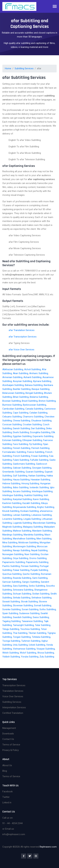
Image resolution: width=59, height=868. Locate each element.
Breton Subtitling (47, 401)
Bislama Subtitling (39, 397)
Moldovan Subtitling (28, 543)
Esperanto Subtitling (43, 436)
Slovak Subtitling (29, 602)
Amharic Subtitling (39, 373)
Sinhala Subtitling (22, 598)
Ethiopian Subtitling (32, 440)
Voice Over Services (13, 696)
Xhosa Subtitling (46, 653)
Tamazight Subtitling (23, 625)
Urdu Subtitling (20, 645)
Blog (5, 771)
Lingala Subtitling (32, 519)
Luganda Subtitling (22, 523)
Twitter (6, 797)
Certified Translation (13, 713)
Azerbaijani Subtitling (13, 385)
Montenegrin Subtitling (24, 546)
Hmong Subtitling (30, 483)
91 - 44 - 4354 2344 (12, 823)
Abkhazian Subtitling (13, 369)
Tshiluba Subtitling (41, 637)
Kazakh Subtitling (31, 503)
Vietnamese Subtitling (24, 649)
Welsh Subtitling (11, 653)
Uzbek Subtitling (37, 645)
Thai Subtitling (20, 633)
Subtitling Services (24, 68)
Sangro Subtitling (31, 582)
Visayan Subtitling (46, 649)
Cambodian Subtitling (13, 409)
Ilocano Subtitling (22, 491)
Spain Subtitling (10, 613)
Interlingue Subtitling (13, 495)
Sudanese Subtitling (29, 613)
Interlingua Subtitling (42, 491)
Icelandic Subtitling (39, 487)
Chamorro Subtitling (33, 417)
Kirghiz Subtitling (46, 507)
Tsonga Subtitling (11, 641)
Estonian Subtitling (12, 440)
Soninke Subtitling (11, 609)
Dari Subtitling (38, 428)
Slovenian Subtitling (23, 605)
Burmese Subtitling (12, 405)
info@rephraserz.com (14, 834)
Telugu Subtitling (11, 629)
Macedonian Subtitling (44, 523)
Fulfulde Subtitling (39, 460)
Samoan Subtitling (12, 582)
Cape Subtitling (21, 413)
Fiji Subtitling (35, 444)
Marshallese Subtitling (24, 539)
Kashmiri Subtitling (12, 503)
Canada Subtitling (34, 409)
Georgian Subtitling (42, 468)
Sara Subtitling (20, 586)
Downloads (8, 734)
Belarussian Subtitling (13, 393)
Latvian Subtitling (22, 515)
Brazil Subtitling (30, 401)
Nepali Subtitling (39, 550)
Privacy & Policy (11, 750)
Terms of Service (11, 745)
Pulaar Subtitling (21, 570)
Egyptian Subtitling (22, 436)
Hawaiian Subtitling (40, 480)
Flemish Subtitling (40, 448)
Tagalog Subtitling (11, 621)
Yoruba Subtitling (30, 657)
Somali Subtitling (43, 605)
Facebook (7, 792)
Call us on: (8, 818)
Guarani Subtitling (35, 472)
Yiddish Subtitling (11, 657)
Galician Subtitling (22, 468)
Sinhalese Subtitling (41, 598)
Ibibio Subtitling (21, 487)
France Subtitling (36, 452)
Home (8, 68)
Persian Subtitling (30, 566)
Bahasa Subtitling (34, 385)
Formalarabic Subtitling (14, 452)
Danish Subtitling (21, 428)
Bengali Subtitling (34, 393)
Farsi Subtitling (20, 444)
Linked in (7, 803)
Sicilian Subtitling (41, 594)
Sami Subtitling (40, 578)
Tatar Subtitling (43, 625)
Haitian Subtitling (37, 476)
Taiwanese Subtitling (32, 621)
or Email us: (8, 829)
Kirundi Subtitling (11, 511)
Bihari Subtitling (21, 397)
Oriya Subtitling (21, 558)
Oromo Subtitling (38, 558)
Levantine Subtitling (12, 519)
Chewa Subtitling (21, 421)
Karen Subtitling (41, 499)
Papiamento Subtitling (14, 562)
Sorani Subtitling (30, 609)
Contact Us (8, 739)
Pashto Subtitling (11, 566)
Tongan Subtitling (22, 637)
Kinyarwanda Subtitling (24, 507)
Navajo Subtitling (21, 550)
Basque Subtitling (41, 389)
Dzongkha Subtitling (40, 432)
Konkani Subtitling (30, 511)
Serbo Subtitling (37, 586)
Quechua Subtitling (12, 574)
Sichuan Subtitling (22, 594)
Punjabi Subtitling (39, 570)
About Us (7, 765)
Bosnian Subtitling (12, 401)
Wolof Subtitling (28, 653)
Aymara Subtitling (42, 381)
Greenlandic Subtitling (13, 472)
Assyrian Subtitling (22, 381)
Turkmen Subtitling (31, 641)
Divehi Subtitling (21, 432)
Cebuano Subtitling (12, 417)
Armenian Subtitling (12, 377)
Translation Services (13, 691)
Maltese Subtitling (22, 531)
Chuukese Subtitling (41, 421)
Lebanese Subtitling (42, 515)
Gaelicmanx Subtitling (24, 464)
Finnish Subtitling (22, 448)
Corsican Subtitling (12, 424)
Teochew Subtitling (30, 629)
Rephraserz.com (48, 847)
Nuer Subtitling (32, 554)
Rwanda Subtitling (22, 578)
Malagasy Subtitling (33, 527)
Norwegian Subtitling (13, 554)
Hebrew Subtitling (11, 483)
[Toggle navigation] (55, 7)
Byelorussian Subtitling (34, 405)
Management (9, 728)
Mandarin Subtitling (42, 531)
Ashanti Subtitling (32, 377)
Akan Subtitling (21, 373)
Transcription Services (14, 685)
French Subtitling (21, 456)
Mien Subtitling (44, 539)
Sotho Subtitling (48, 609)
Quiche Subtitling (31, 574)
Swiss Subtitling (41, 617)
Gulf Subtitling (20, 476)
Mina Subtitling (10, 543)
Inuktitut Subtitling (33, 495)
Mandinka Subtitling (34, 535)
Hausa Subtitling (21, 480)
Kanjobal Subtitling (22, 499)
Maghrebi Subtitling (12, 527)
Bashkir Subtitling (22, 389)
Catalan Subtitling (38, 413)
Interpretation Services (14, 707)
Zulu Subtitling (47, 657)
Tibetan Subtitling (37, 633)
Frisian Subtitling (40, 456)
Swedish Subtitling (22, 617)
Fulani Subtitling (21, 460)
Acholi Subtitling (32, 369)
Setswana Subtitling (23, 590)
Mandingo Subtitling (12, 535)
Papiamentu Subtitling (37, 562)
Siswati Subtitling (11, 602)
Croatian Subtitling (32, 424)
